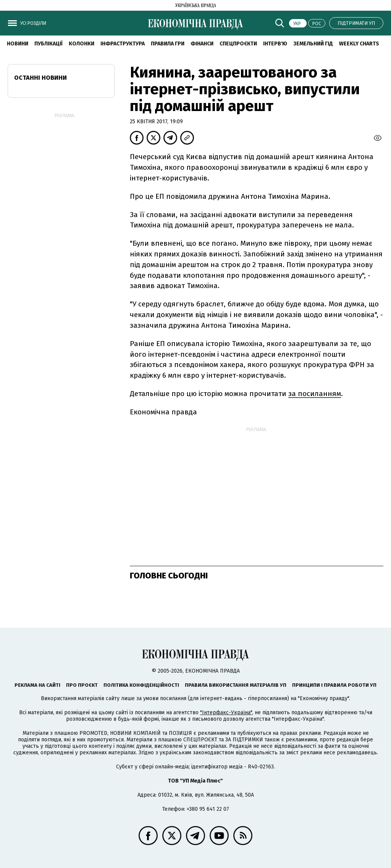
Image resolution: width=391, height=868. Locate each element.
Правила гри (168, 44)
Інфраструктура (123, 44)
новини (18, 44)
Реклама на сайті (37, 685)
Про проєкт (82, 685)
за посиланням (315, 394)
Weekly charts (359, 44)
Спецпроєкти (238, 44)
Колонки (82, 44)
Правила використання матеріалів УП (236, 685)
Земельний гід (313, 44)
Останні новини (40, 78)
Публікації (48, 44)
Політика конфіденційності (141, 685)
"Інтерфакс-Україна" (226, 713)
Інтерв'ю (275, 44)
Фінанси (202, 44)
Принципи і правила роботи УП (334, 685)
